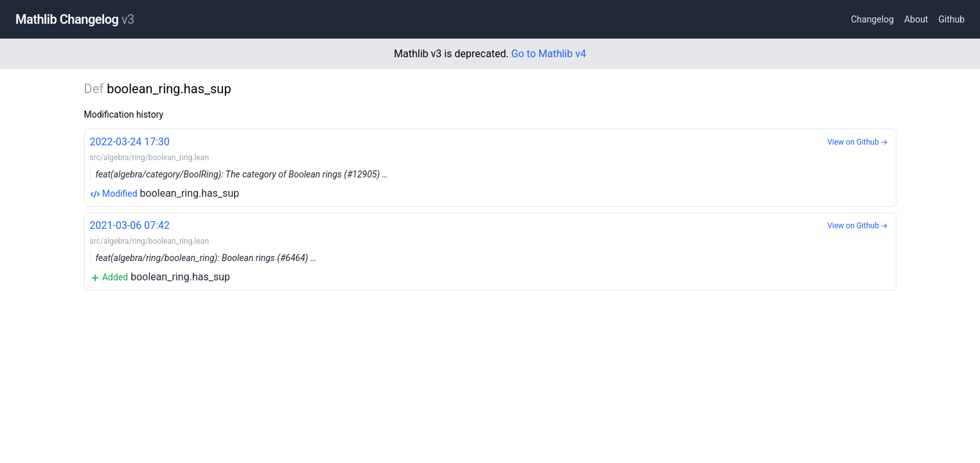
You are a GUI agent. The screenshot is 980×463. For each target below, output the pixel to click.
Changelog (872, 19)
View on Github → (857, 142)
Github (951, 19)
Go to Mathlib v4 (549, 54)
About (916, 19)
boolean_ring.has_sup (490, 167)
